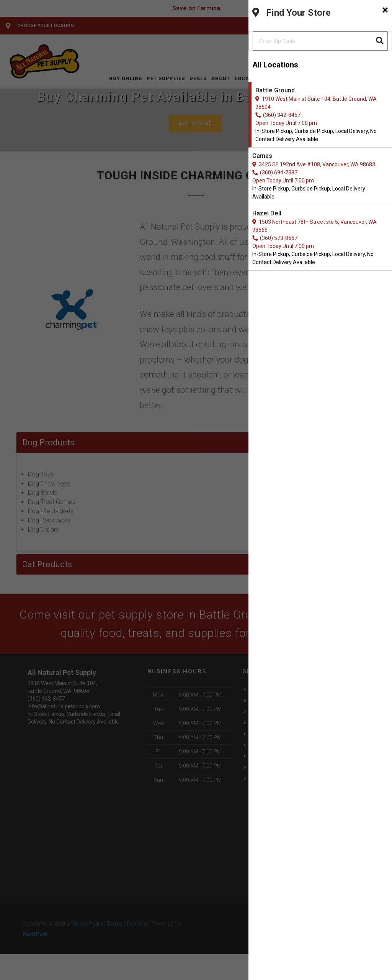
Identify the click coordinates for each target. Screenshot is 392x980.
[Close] (385, 10)
